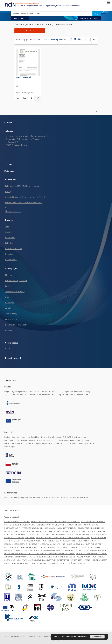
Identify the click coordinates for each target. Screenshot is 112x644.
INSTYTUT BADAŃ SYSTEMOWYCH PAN (40, 525)
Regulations (10, 308)
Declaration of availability (16, 325)
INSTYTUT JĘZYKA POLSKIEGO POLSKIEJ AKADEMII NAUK (69, 541)
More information (80, 637)
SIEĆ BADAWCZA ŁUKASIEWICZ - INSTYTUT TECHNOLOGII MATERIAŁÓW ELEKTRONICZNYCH (40, 554)
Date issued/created (14, 249)
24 (31, 39)
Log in (8, 348)
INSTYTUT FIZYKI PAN (34, 563)
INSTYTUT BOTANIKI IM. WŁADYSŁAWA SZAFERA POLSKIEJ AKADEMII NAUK (33, 531)
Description (10, 254)
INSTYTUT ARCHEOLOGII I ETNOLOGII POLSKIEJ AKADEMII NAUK (55, 522)
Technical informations (15, 292)
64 (39, 39)
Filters (30, 31)
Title (7, 227)
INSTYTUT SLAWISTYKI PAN (90, 547)
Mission (8, 275)
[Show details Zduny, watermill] (37, 98)
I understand (97, 637)
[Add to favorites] (18, 98)
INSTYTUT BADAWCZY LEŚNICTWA (70, 525)
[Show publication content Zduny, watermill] (31, 98)
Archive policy (11, 314)
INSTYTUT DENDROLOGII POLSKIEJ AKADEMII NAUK (86, 534)
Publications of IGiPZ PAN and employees (23, 186)
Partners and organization (16, 281)
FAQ (7, 297)
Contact (9, 330)
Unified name (11, 260)
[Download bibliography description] (24, 98)
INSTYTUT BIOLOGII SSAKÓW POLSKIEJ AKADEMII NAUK (83, 528)
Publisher (9, 243)
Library (8, 192)
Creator (9, 232)
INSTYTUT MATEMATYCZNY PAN (17, 522)
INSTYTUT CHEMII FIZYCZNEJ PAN (23, 534)
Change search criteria (89, 18)
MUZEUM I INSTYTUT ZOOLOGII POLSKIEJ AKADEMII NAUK (84, 550)
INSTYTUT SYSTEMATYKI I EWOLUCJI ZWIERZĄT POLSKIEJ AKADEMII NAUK (33, 550)
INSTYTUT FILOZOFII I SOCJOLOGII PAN (20, 538)
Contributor (10, 238)
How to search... (20, 18)
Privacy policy (11, 319)
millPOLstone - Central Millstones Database (23, 203)
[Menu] (109, 2)
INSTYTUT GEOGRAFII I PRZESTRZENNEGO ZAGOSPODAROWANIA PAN (63, 538)
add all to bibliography (55, 39)
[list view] (79, 39)
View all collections (13, 211)
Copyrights (10, 303)
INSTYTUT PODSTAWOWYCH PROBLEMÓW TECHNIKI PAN (57, 547)
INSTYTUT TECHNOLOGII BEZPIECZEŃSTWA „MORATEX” (65, 563)
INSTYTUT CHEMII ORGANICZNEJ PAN (51, 534)
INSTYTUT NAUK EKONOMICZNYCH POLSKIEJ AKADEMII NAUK (73, 557)
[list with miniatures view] (75, 39)
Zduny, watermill (24, 77)
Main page (9, 171)
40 (35, 39)
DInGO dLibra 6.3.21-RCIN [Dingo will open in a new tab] (34, 637)
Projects (9, 286)
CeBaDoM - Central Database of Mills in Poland (25, 197)
